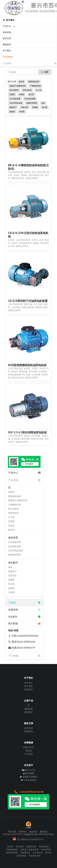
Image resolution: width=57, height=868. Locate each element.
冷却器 (22, 112)
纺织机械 (33, 371)
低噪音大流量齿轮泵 (18, 86)
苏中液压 (9, 20)
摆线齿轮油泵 (34, 82)
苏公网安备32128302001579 (30, 839)
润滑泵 (27, 172)
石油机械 (36, 374)
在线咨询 (24, 609)
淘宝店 (29, 751)
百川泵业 (29, 754)
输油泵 (27, 368)
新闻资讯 (7, 44)
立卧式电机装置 (16, 103)
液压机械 (41, 172)
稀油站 (14, 371)
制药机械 (28, 304)
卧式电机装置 (30, 99)
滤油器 (12, 112)
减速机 (24, 175)
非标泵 (22, 94)
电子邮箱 (24, 623)
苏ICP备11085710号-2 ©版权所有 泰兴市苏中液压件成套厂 (28, 835)
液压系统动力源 (36, 175)
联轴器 (35, 107)
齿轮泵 (21, 82)
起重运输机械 (27, 307)
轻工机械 (26, 374)
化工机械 (38, 304)
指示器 (45, 107)
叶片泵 (39, 90)
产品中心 (9, 26)
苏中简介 (29, 683)
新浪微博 (28, 773)
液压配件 (29, 712)
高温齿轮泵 (21, 856)
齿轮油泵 (20, 847)
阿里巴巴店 (29, 747)
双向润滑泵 (14, 90)
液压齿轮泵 (44, 847)
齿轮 (43, 103)
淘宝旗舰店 (8, 57)
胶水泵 (31, 94)
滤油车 (17, 175)
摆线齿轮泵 (31, 847)
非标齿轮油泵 (35, 856)
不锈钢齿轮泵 (35, 86)
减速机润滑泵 (32, 103)
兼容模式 (44, 832)
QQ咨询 (24, 617)
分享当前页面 (28, 780)
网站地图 (12, 832)
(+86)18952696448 (28, 792)
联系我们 (29, 689)
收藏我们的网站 (28, 777)
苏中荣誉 (29, 686)
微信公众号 (28, 770)
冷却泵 (42, 368)
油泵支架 (24, 107)
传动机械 (43, 371)
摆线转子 (13, 107)
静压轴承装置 (25, 243)
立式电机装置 (15, 99)
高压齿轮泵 (38, 853)
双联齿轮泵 (27, 90)
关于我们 (7, 51)
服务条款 (33, 832)
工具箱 (24, 602)
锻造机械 (25, 439)
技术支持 (7, 38)
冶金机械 (16, 307)
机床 (34, 172)
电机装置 (29, 709)
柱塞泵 (12, 94)
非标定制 (7, 32)
